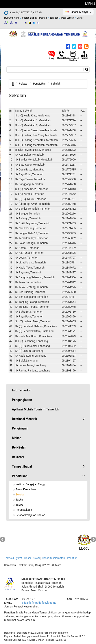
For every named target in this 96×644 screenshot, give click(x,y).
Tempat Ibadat (22, 466)
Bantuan (54, 18)
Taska (19, 500)
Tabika (19, 505)
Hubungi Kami (12, 18)
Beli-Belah (19, 447)
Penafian (72, 558)
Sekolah (20, 495)
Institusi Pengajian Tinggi (30, 484)
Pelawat (24, 84)
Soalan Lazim (29, 18)
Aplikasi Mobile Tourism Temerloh (35, 409)
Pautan (43, 18)
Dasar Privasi (32, 558)
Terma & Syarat (13, 558)
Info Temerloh (22, 390)
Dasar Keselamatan (53, 558)
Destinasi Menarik (24, 419)
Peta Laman (68, 18)
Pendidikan (40, 84)
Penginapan (20, 428)
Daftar (80, 18)
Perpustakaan (24, 510)
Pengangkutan (22, 400)
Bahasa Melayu (79, 12)
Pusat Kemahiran (26, 489)
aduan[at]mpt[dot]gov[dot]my (39, 603)
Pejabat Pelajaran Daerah (30, 515)
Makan (17, 438)
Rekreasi (18, 457)
